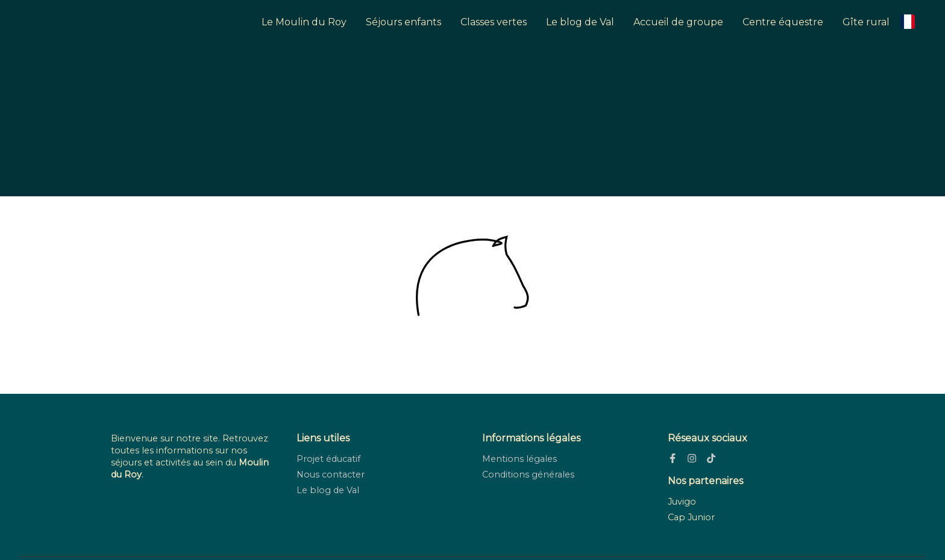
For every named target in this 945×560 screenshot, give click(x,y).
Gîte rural (866, 22)
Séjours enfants (403, 22)
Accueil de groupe (678, 22)
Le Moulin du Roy (304, 22)
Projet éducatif (328, 459)
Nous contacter (331, 474)
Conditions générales (528, 474)
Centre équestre (783, 22)
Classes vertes (494, 22)
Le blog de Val (580, 22)
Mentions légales (520, 459)
